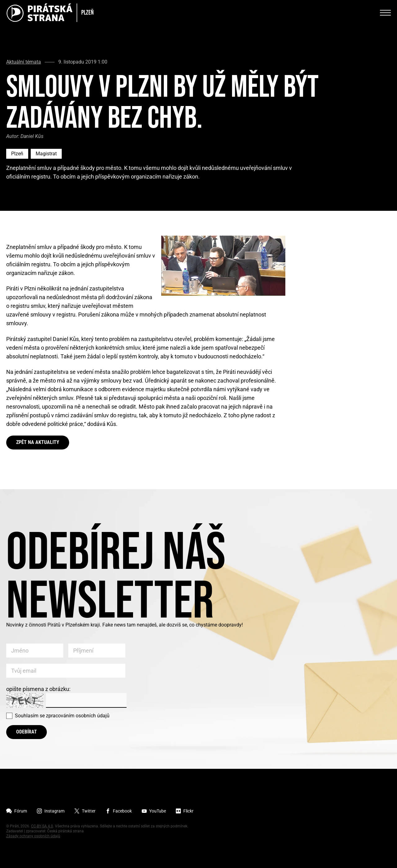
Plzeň (17, 154)
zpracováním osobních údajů (78, 716)
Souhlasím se (62, 716)
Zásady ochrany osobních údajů (33, 836)
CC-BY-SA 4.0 (42, 826)
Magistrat (46, 154)
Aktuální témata (24, 62)
